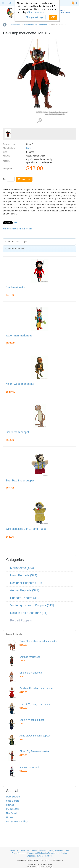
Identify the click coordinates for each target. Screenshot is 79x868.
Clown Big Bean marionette (34, 751)
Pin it (17, 223)
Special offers (13, 801)
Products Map (13, 809)
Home (5, 25)
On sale (10, 817)
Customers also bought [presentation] (16, 242)
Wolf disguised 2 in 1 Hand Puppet (26, 529)
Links (67, 850)
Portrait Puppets (21, 620)
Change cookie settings (17, 821)
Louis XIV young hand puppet (35, 704)
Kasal (29, 148)
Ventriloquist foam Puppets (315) (32, 605)
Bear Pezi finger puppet (20, 481)
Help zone (14, 850)
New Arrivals (12, 813)
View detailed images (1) (39, 121)
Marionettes (15, 25)
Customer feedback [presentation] (15, 249)
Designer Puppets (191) (26, 583)
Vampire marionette (30, 657)
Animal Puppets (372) (25, 590)
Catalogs (49, 856)
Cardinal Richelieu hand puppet (36, 688)
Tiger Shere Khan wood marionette (38, 641)
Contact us (24, 850)
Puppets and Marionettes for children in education (47, 853)
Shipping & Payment (35, 856)
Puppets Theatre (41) (24, 598)
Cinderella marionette (31, 673)
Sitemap (10, 805)
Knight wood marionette (20, 384)
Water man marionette (19, 336)
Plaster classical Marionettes (36, 25)
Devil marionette (15, 287)
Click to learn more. (36, 12)
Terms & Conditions (39, 850)
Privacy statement (56, 850)
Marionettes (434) (22, 568)
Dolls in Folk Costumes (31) (29, 613)
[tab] (39, 242)
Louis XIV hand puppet (32, 720)
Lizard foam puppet (17, 432)
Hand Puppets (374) (24, 575)
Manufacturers (13, 797)
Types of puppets (19, 853)
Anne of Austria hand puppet (35, 736)
